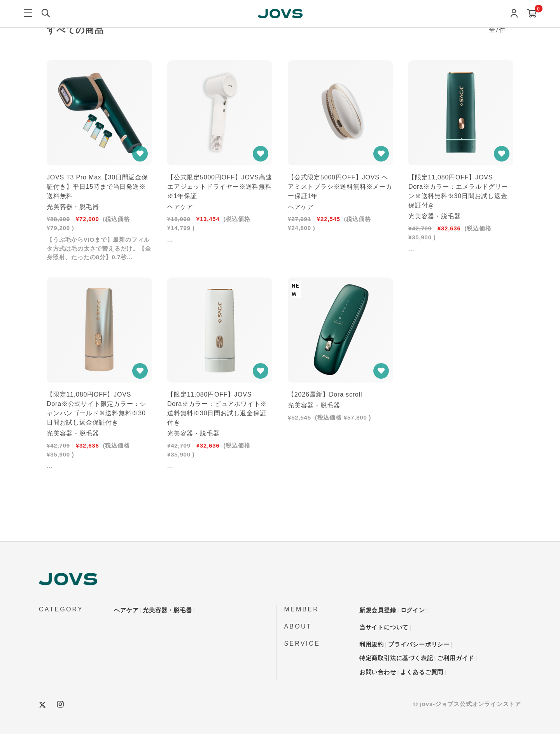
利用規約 (372, 645)
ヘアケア (126, 610)
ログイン (413, 610)
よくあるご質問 (422, 672)
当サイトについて (384, 628)
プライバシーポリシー (419, 645)
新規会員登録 (378, 610)
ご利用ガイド (456, 658)
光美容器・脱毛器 (167, 610)
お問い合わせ (378, 672)
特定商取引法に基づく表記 (396, 658)
